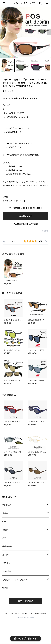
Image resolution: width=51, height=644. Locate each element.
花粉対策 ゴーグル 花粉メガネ (15, 580)
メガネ (5, 513)
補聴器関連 (7, 546)
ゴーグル (6, 555)
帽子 (4, 538)
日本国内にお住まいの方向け (26, 224)
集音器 (5, 588)
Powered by (26, 618)
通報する (45, 231)
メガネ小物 (7, 571)
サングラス (7, 505)
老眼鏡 (5, 530)
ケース (5, 521)
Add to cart (26, 216)
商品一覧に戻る (26, 601)
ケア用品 (6, 563)
